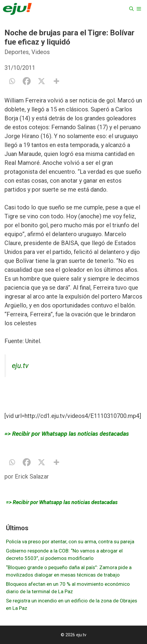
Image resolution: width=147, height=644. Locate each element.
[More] (56, 81)
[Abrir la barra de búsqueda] (131, 9)
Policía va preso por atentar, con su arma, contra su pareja (70, 542)
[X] (41, 81)
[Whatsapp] (12, 81)
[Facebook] (27, 81)
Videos (41, 52)
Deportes (17, 52)
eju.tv (20, 366)
